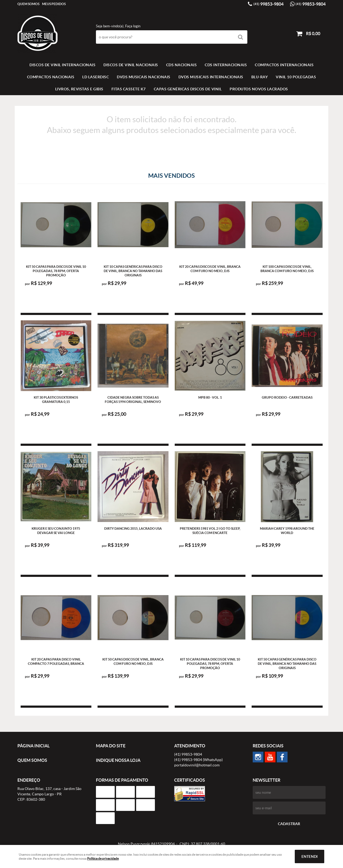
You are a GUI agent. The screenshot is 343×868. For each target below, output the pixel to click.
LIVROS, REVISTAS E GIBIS (79, 89)
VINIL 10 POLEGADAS (296, 77)
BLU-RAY (260, 77)
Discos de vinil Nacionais (131, 65)
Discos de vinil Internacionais (62, 65)
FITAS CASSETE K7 (129, 89)
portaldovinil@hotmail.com (197, 765)
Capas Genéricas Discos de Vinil (188, 89)
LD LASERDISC (96, 77)
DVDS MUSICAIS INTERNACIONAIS (211, 77)
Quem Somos (28, 4)
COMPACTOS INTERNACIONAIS (284, 65)
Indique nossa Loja (118, 760)
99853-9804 (269, 4)
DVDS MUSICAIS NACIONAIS (144, 77)
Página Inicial (33, 746)
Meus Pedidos (54, 4)
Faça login (133, 26)
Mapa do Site (111, 746)
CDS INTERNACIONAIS (226, 65)
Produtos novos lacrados (259, 89)
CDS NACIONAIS (182, 65)
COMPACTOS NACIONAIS (51, 77)
